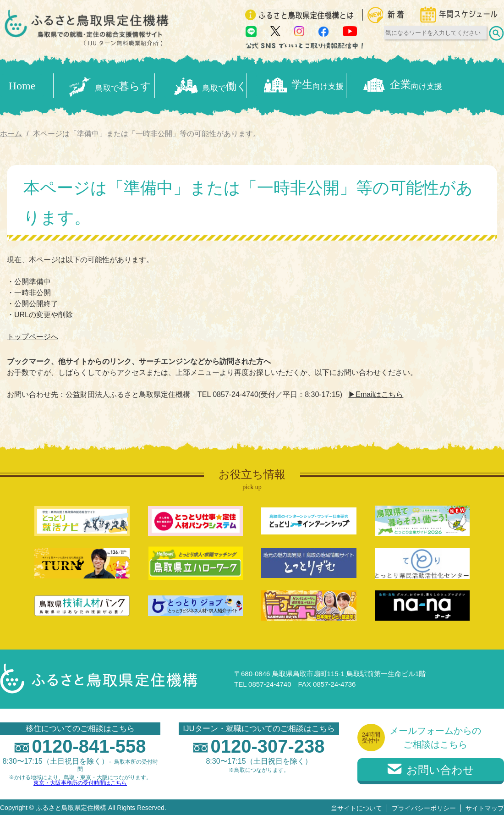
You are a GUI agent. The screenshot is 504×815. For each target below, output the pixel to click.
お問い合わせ (431, 768)
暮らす (111, 85)
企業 (456, 85)
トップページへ (33, 335)
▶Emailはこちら (376, 393)
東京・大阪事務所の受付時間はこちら (80, 781)
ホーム (11, 132)
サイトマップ (485, 806)
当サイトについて (356, 806)
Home (22, 85)
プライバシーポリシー (424, 806)
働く (226, 85)
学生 (341, 85)
